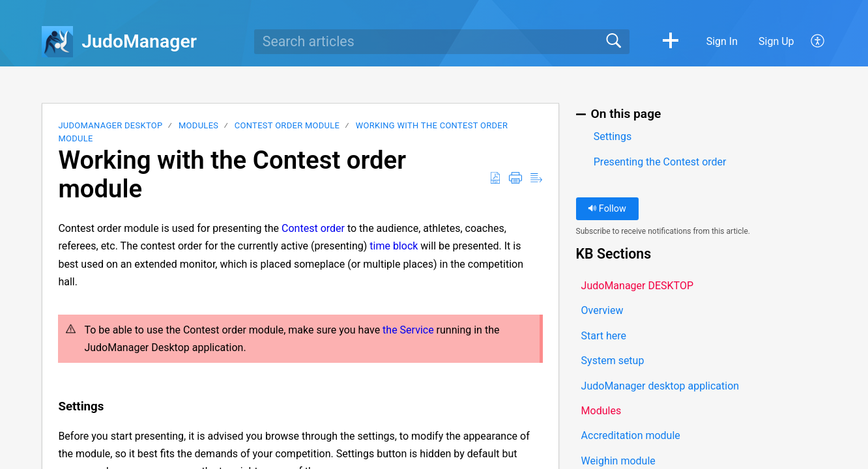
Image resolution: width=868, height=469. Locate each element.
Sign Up (776, 41)
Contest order (313, 228)
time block (394, 246)
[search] (442, 42)
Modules (198, 125)
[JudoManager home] (57, 42)
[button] (671, 42)
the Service (408, 330)
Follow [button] (607, 209)
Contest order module (287, 125)
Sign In (722, 41)
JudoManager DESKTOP (110, 125)
